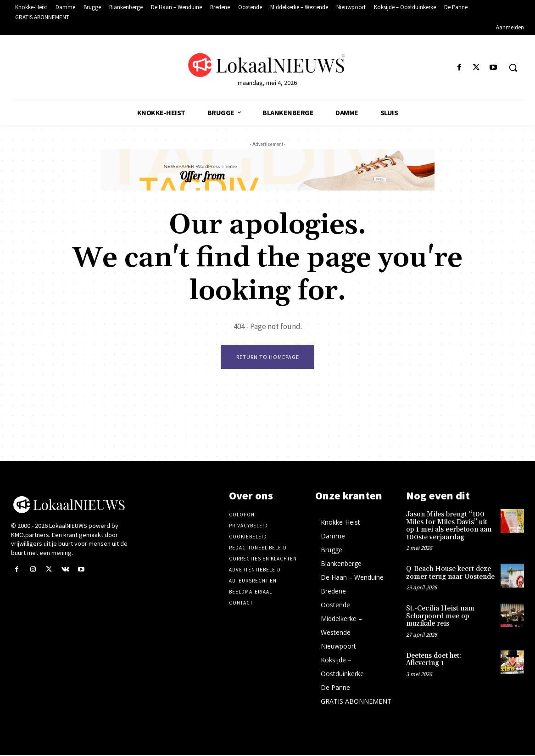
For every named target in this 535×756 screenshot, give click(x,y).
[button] (513, 67)
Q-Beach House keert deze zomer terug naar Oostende (450, 574)
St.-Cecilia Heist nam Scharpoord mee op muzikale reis (440, 617)
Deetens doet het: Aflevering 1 (434, 661)
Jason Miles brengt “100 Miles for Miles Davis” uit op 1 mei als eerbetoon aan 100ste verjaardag (449, 527)
